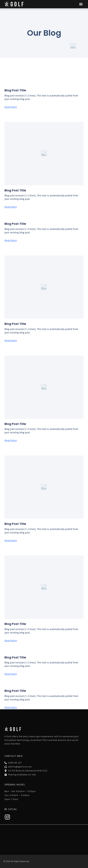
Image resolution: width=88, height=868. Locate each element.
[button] (81, 4)
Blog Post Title (15, 90)
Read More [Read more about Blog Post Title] (11, 107)
